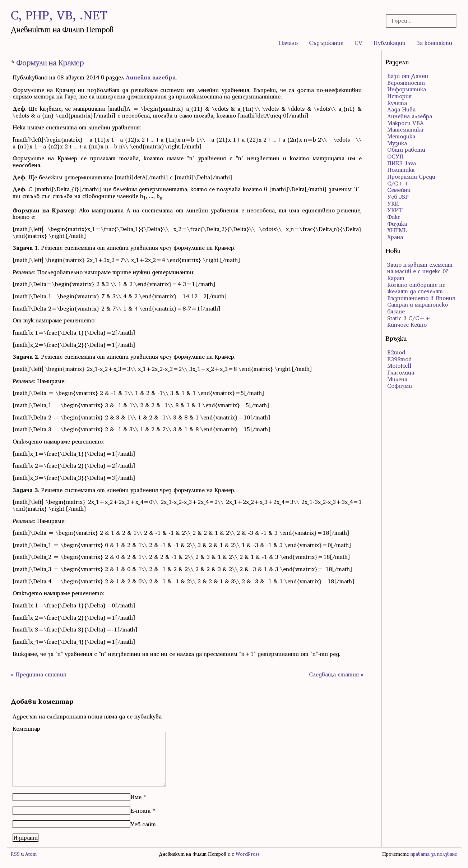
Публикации (390, 43)
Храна (395, 237)
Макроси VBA (406, 123)
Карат (396, 278)
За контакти (434, 43)
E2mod (396, 352)
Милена (397, 379)
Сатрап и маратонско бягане (418, 308)
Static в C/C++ (409, 318)
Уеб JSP (398, 197)
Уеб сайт (143, 824)
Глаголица (401, 372)
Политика (401, 170)
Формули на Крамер (50, 63)
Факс (394, 217)
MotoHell (399, 366)
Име (136, 797)
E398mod (399, 359)
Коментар (26, 729)
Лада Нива (401, 109)
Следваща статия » (336, 674)
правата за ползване (434, 854)
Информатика (407, 89)
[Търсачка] (418, 21)
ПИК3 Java (402, 163)
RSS (15, 854)
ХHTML (397, 230)
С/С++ (398, 183)
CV (358, 43)
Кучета (397, 103)
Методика (401, 136)
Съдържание (326, 43)
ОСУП (395, 156)
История (399, 96)
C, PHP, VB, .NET (59, 15)
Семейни (399, 190)
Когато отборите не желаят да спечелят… (418, 288)
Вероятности (406, 83)
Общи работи (406, 150)
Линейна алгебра (151, 77)
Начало (288, 43)
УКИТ (395, 210)
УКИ (393, 203)
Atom (31, 854)
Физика (397, 224)
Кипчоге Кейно (407, 325)
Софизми (400, 386)
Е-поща (140, 810)
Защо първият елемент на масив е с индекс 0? (420, 268)
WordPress (248, 854)
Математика (405, 129)
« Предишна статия (38, 674)
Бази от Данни (408, 76)
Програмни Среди (411, 176)
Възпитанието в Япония (421, 298)
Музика (397, 143)
